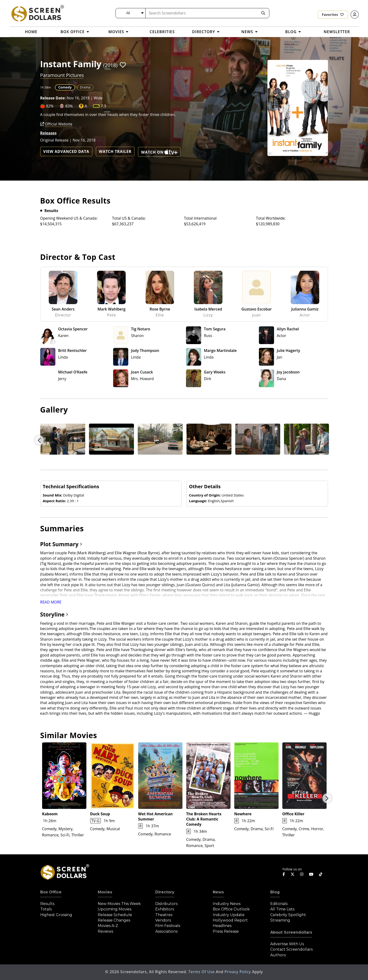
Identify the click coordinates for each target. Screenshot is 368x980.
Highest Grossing (56, 915)
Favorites (333, 15)
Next (327, 798)
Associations (166, 931)
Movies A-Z (108, 926)
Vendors (163, 920)
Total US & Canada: (129, 218)
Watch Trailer (115, 151)
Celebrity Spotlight (288, 915)
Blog (275, 892)
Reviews (105, 931)
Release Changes (114, 920)
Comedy (65, 87)
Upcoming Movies (115, 909)
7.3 (104, 106)
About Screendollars (291, 932)
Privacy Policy (238, 972)
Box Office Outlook (231, 909)
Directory (165, 892)
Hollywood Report (230, 920)
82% (50, 106)
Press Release (226, 931)
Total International (200, 218)
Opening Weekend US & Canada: (69, 218)
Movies (105, 892)
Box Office (51, 892)
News (218, 892)
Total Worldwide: (271, 218)
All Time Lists (282, 909)
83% (69, 106)
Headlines (222, 926)
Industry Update (229, 915)
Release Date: (53, 98)
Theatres (164, 915)
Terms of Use (202, 972)
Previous (39, 440)
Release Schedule (115, 915)
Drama (85, 87)
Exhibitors (165, 909)
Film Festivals (168, 926)
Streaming (280, 920)
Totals (46, 909)
